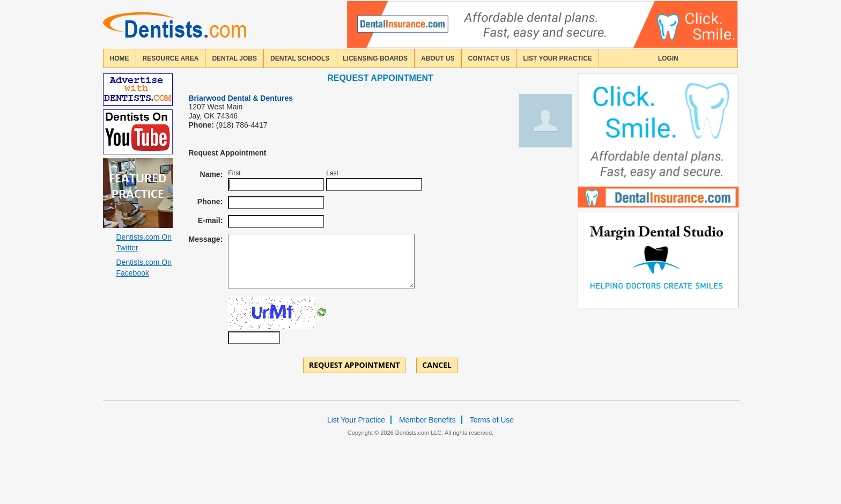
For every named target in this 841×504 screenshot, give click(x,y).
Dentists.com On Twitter (144, 242)
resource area (171, 58)
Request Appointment (354, 365)
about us (438, 58)
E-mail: (211, 220)
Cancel (437, 365)
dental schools (300, 58)
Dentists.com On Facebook (144, 268)
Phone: (210, 202)
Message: (206, 239)
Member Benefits (427, 420)
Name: (212, 174)
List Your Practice (557, 58)
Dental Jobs (234, 58)
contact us (489, 58)
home (120, 58)
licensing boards (375, 58)
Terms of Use (492, 420)
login (668, 58)
